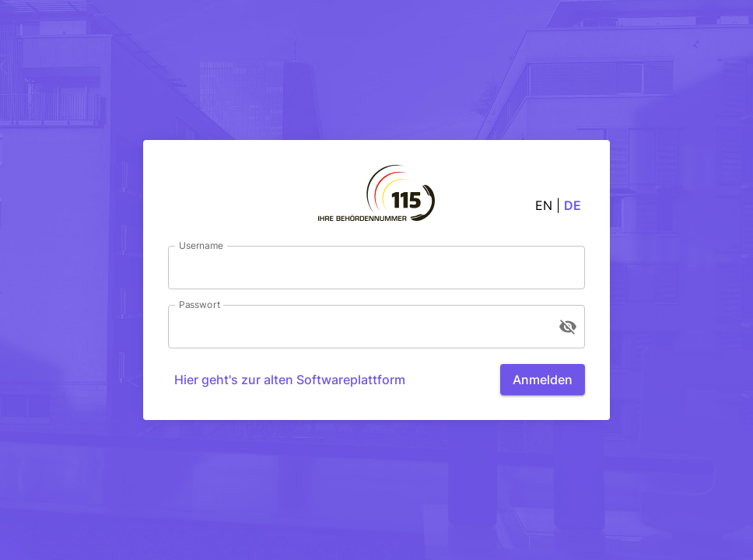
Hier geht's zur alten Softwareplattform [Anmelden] (290, 380)
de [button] (573, 205)
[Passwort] (357, 327)
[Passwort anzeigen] (568, 327)
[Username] (376, 268)
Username (201, 245)
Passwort (200, 304)
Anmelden (543, 380)
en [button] (544, 205)
